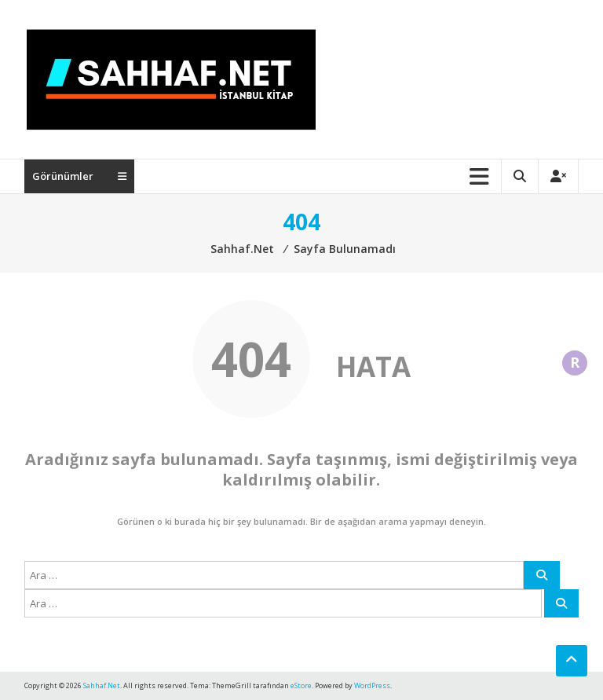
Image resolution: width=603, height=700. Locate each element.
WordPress (372, 685)
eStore (301, 685)
